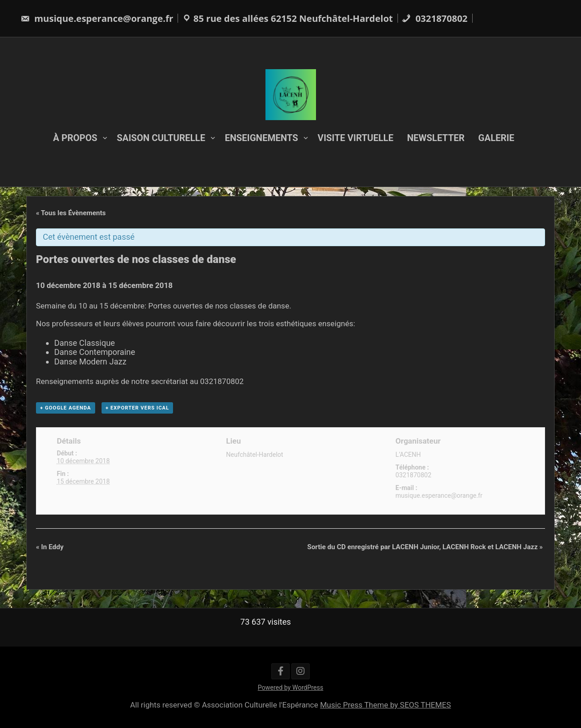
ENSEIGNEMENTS (262, 138)
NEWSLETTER (436, 138)
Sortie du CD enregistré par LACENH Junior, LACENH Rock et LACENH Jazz (425, 547)
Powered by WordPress (290, 688)
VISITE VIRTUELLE (356, 138)
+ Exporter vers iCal (138, 408)
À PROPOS (75, 138)
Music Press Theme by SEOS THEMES (385, 705)
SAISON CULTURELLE (161, 138)
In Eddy (50, 547)
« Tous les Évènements (71, 213)
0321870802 (435, 18)
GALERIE (496, 138)
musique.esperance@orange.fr (97, 18)
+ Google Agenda (66, 408)
